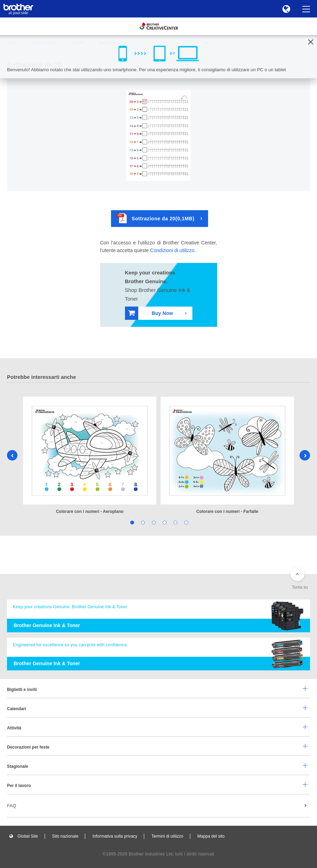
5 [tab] (175, 522)
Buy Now (151, 313)
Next (305, 455)
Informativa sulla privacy (115, 836)
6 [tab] (186, 522)
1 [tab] (131, 522)
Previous (12, 455)
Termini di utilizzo (167, 836)
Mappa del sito (211, 836)
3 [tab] (153, 522)
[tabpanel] (90, 456)
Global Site (28, 836)
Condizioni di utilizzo (172, 250)
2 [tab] (142, 522)
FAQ (12, 806)
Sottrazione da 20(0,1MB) (155, 218)
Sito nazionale (65, 836)
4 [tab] (164, 522)
